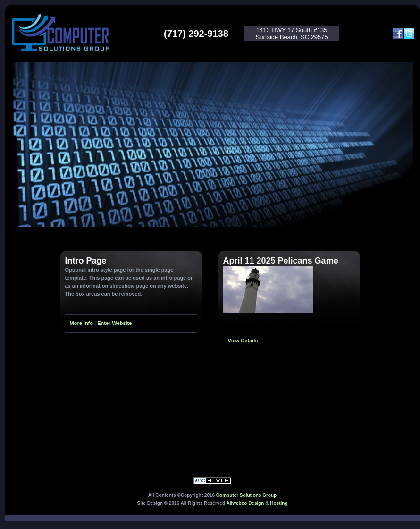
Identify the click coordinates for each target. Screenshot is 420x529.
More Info (82, 323)
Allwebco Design (245, 503)
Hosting (279, 503)
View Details (243, 341)
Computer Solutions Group (246, 495)
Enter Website (114, 323)
